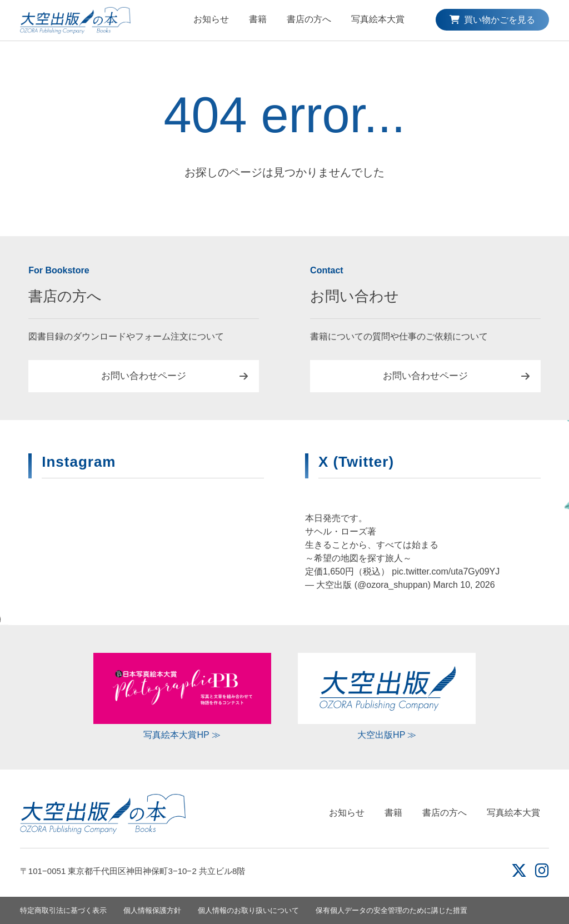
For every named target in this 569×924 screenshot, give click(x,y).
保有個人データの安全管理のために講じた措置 (391, 910)
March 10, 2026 (464, 585)
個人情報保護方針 (152, 910)
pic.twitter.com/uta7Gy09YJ (446, 571)
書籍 (258, 19)
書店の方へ (309, 19)
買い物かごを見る (492, 20)
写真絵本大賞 (378, 19)
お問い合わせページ (144, 376)
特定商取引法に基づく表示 (63, 910)
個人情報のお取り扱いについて (248, 910)
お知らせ (211, 19)
